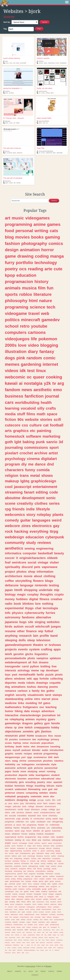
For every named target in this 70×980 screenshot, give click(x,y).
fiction (10, 419)
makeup (12, 481)
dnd (50, 464)
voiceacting (60, 914)
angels (8, 843)
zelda (18, 920)
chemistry (53, 816)
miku (53, 837)
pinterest (10, 793)
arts (8, 431)
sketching (8, 889)
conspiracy (56, 858)
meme (35, 670)
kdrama (17, 863)
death (19, 747)
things (30, 786)
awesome (10, 768)
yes (48, 828)
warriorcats (10, 819)
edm (39, 858)
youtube (39, 326)
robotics (59, 761)
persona (9, 825)
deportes (11, 683)
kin (32, 945)
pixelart (11, 453)
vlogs (51, 932)
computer (30, 553)
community (15, 543)
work (8, 654)
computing (32, 793)
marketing (51, 436)
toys (8, 675)
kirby (53, 846)
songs (33, 800)
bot (20, 887)
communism (35, 761)
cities (10, 950)
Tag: (5, 29)
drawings (42, 683)
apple (23, 912)
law (34, 739)
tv (54, 383)
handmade (22, 907)
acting (48, 819)
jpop (22, 803)
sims (41, 920)
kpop (10, 275)
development (33, 498)
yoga (18, 819)
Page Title (40, 148)
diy (24, 464)
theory (23, 902)
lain (36, 636)
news (27, 390)
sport (54, 447)
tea (24, 825)
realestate (36, 796)
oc (29, 377)
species (45, 876)
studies (50, 948)
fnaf (8, 562)
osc (42, 707)
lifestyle (43, 509)
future (54, 909)
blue (39, 816)
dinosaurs (35, 809)
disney (50, 907)
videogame (16, 313)
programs (54, 887)
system (34, 649)
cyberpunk (55, 537)
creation (42, 879)
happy (54, 935)
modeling (56, 848)
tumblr (20, 809)
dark (56, 757)
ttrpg (54, 531)
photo (31, 658)
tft (6, 153)
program (12, 464)
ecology (42, 848)
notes (6, 912)
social (32, 562)
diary (33, 351)
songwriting (59, 940)
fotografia (25, 828)
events (23, 649)
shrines (7, 914)
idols (16, 907)
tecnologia (50, 608)
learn (7, 848)
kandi (34, 851)
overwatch (54, 927)
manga (57, 256)
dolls (22, 640)
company (36, 884)
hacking (21, 531)
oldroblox (28, 937)
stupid (43, 945)
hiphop (17, 743)
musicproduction (59, 920)
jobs (19, 912)
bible (7, 858)
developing (33, 930)
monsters (9, 831)
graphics (21, 431)
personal (24, 231)
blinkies (28, 604)
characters (14, 470)
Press (43, 971)
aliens (9, 679)
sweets (19, 927)
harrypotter (38, 894)
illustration (16, 351)
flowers (38, 581)
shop (32, 572)
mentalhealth (27, 675)
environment (50, 806)
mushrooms (57, 943)
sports (11, 294)
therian (17, 828)
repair (47, 925)
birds (9, 626)
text (11, 858)
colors (36, 879)
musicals (35, 743)
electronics (42, 526)
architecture (14, 576)
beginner (53, 940)
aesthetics (14, 548)
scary (7, 869)
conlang (43, 884)
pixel (22, 736)
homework (25, 863)
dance (40, 464)
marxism (19, 932)
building (40, 904)
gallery (38, 723)
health (46, 403)
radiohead (49, 153)
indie (30, 509)
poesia (14, 953)
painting (44, 431)
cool (9, 487)
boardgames (43, 775)
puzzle (49, 675)
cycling (28, 889)
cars (9, 402)
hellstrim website (43, 58)
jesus (19, 825)
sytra (6, 61)
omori (42, 771)
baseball (32, 816)
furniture (8, 861)
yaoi (15, 675)
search (44, 843)
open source (31, 966)
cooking (54, 377)
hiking (19, 711)
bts (6, 816)
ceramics (10, 907)
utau (58, 779)
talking (60, 904)
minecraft (31, 320)
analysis (27, 858)
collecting (57, 679)
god (50, 789)
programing (17, 307)
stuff (21, 414)
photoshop (8, 930)
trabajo (50, 935)
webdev (43, 793)
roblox (26, 294)
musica (29, 288)
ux (59, 887)
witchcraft (42, 626)
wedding (50, 871)
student (55, 775)
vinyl (43, 932)
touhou (31, 687)
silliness (49, 917)
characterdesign (30, 715)
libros (33, 828)
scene (10, 503)
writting (27, 899)
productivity (40, 948)
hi (25, 846)
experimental (14, 608)
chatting (50, 863)
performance (40, 902)
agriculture (52, 937)
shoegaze (56, 917)
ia (53, 950)
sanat (24, 943)
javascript (23, 487)
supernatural (10, 837)
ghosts (41, 881)
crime (33, 899)
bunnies (22, 779)
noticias (15, 894)
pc (6, 803)
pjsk (30, 768)
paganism (54, 922)
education (26, 275)
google (44, 889)
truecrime (56, 831)
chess (9, 727)
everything (39, 531)
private (39, 932)
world (53, 853)
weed (17, 831)
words (9, 948)
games (54, 224)
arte (48, 269)
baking (28, 442)
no (6, 719)
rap (42, 670)
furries (57, 63)
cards (47, 902)
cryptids (54, 884)
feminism (20, 786)
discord (27, 567)
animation (30, 250)
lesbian (9, 786)
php (23, 932)
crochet (26, 453)
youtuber (29, 912)
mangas (51, 894)
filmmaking (34, 789)
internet (50, 364)
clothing (49, 576)
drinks (47, 940)
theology (21, 897)
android (38, 754)
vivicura (6, 151)
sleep (31, 640)
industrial (53, 902)
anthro (58, 930)
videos (12, 371)
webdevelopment (16, 662)
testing (54, 585)
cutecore (13, 425)
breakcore (41, 736)
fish (35, 662)
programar (10, 822)
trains (7, 812)
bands (54, 869)
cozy (28, 840)
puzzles (13, 739)
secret (28, 943)
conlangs (7, 935)
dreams (44, 662)
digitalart (49, 459)
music (7, 63)
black (53, 930)
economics (58, 843)
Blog (31, 971)
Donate (18, 971)
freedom (20, 846)
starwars (39, 806)
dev (52, 796)
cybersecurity (34, 613)
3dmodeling (30, 803)
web (45, 313)
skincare (46, 846)
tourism (47, 856)
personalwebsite (15, 658)
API (37, 971)
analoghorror (19, 904)
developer (52, 670)
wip (41, 631)
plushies (48, 761)
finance (31, 631)
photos (21, 572)
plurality (25, 819)
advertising (29, 897)
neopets (34, 922)
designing (22, 800)
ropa (17, 853)
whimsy (43, 861)
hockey (34, 858)
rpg (8, 509)
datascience (14, 914)
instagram (51, 897)
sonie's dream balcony (12, 58)
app (36, 679)
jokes (14, 930)
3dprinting (9, 866)
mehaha (7, 91)
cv (28, 861)
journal (52, 396)
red (50, 950)
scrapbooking (31, 935)
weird (57, 520)
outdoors (10, 800)
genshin (19, 654)
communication (24, 917)
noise (25, 743)
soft (32, 876)
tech (51, 307)
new (11, 917)
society (7, 879)
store (46, 796)
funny (30, 470)
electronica (8, 953)
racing (43, 863)
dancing (43, 687)
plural (60, 866)
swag (15, 761)
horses (24, 834)
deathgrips (63, 63)
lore (38, 604)
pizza (55, 699)
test (31, 371)
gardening (31, 364)
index (45, 948)
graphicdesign (43, 481)
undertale (46, 590)
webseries (20, 899)
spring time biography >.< (13, 88)
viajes (44, 917)
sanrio (52, 442)
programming (18, 224)
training (32, 909)
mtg (45, 935)
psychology (15, 459)
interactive (12, 715)
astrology (24, 670)
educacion (35, 537)
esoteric (14, 897)
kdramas (41, 937)
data (27, 711)
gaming (52, 237)
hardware (9, 840)
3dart (34, 902)
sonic (51, 498)
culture (36, 425)
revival (45, 894)
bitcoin (50, 786)
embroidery (42, 922)
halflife (26, 930)
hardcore (31, 871)
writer (36, 897)
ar (21, 935)
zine (21, 727)
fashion (12, 243)
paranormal (51, 768)
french (59, 912)
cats (44, 123)
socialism (59, 846)
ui (5, 948)
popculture (48, 743)
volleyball (10, 796)
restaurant (21, 848)
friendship (9, 871)
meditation (56, 907)
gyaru (52, 719)
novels (19, 754)
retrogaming (57, 822)
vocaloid (28, 408)
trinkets (33, 861)
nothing (48, 604)
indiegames (28, 764)
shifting (13, 932)
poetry (11, 269)
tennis (25, 866)
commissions (36, 447)
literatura (40, 856)
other (21, 631)
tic (59, 927)
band (54, 636)
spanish (58, 782)
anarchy (58, 881)
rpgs (30, 757)
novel (45, 816)
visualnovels (36, 695)
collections (20, 950)
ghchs (29, 654)
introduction (56, 750)
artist (53, 453)
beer (55, 948)
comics (56, 243)
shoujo (42, 950)
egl (38, 861)
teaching (51, 707)
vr (46, 645)
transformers (11, 809)
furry (10, 263)
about (38, 576)
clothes (41, 503)
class (17, 892)
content (35, 912)
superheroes (53, 892)
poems (54, 687)
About (10, 971)
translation (22, 816)
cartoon (22, 691)
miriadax (28, 881)
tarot (48, 695)
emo (58, 390)
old (55, 789)
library (40, 869)
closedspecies (25, 853)
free (54, 666)
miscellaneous (47, 930)
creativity (25, 503)
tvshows (55, 645)
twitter (18, 123)
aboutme (13, 498)
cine (49, 822)
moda (21, 683)
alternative (43, 617)
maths (48, 800)
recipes (28, 754)
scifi (57, 419)
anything (11, 636)
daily (23, 953)
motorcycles (49, 943)
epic (58, 812)
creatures (35, 927)
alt (42, 831)
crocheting (52, 914)
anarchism (34, 779)
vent (44, 789)
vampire (46, 899)
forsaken (30, 894)
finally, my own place (44, 88)
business (14, 396)
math (41, 414)
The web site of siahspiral (13, 178)
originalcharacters (33, 558)
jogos (8, 771)
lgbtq (25, 481)
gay (56, 526)
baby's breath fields (44, 118)
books (37, 237)
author (54, 856)
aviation (49, 879)
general (20, 874)
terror (36, 925)
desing (13, 927)
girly (33, 853)
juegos (56, 626)
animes (30, 719)
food (9, 231)
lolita (31, 775)
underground (8, 945)
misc (49, 782)
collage (52, 809)
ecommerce (40, 757)
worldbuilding (27, 403)
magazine (58, 894)
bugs (23, 622)
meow (58, 736)
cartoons (37, 332)
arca (11, 63)
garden (26, 892)
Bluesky (49, 966)
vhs (6, 853)
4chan (61, 945)
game (10, 256)
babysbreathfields (43, 121)
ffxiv (51, 736)
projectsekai (12, 937)
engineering (45, 548)
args (23, 831)
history (42, 281)
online (29, 699)
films (31, 414)
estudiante (49, 834)
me (31, 464)
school (12, 326)
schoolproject (9, 892)
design (12, 250)
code (54, 492)
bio (43, 691)
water (7, 881)
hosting (20, 948)
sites (49, 884)
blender (36, 750)
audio (45, 750)
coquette (55, 683)
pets (37, 567)
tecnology (38, 917)
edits (37, 943)
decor (59, 909)
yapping (21, 909)
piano (8, 750)
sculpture (22, 869)
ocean (8, 743)
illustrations (13, 912)
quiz (35, 932)
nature (11, 183)
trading (32, 834)
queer (39, 377)
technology (46, 263)
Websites (13, 11)
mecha (51, 945)
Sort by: (7, 22)
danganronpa (12, 757)
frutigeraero (30, 707)
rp (15, 727)
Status (51, 971)
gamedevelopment (18, 645)
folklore (46, 920)
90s (21, 419)
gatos (47, 703)
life (15, 183)
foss (23, 881)
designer (16, 917)
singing (40, 622)
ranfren (32, 940)
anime (40, 224)
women (54, 866)
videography (57, 840)
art (40, 93)
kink (62, 930)
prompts (41, 912)
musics (18, 937)
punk (40, 442)
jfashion (46, 731)
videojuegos (17, 339)
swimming (50, 851)
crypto (59, 594)
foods (16, 771)
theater (41, 825)
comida (43, 470)
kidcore (49, 848)
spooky (54, 912)
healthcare (52, 861)
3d (61, 442)
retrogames (9, 887)
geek (44, 927)
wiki (29, 679)
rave (6, 950)
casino (28, 945)
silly (41, 408)
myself (16, 750)
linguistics (41, 654)
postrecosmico (42, 91)
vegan (24, 935)
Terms (59, 971)
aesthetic (43, 390)
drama (39, 846)
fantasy (47, 351)
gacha (52, 881)
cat (46, 425)
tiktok (34, 840)
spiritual (40, 930)
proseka (10, 153)
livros (30, 884)
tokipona (56, 932)
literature (42, 294)
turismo (37, 843)
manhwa (46, 840)
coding (42, 256)
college (31, 806)
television (43, 640)
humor (9, 711)
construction (39, 819)
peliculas (17, 806)
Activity (9, 17)
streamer (57, 950)
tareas (21, 914)
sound (11, 853)
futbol (49, 631)
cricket (31, 843)
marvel (46, 699)
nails (57, 897)
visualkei (30, 925)
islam (15, 940)
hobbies (22, 599)
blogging (49, 345)
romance (10, 691)
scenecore (25, 739)
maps (29, 846)
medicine (11, 703)
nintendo (41, 585)
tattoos (14, 856)
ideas (47, 853)
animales (16, 861)
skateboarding (14, 699)
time (38, 950)
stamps (57, 695)
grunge (41, 800)
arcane (13, 943)
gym (47, 723)
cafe (13, 812)
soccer (10, 558)
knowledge (40, 874)
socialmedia (43, 764)
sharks (53, 793)
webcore (12, 526)
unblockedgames (41, 907)
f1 (39, 851)
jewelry (41, 782)
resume (10, 631)
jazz (58, 809)
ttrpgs (29, 608)
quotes (19, 884)
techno (21, 837)
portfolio (24, 263)
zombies (19, 943)
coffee (9, 581)
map (57, 937)
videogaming (33, 866)
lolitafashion (16, 945)
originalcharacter (29, 914)
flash (45, 803)
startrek (7, 899)
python (35, 666)
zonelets (28, 731)
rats (55, 863)
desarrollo (7, 932)
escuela (12, 816)
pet (36, 940)
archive (41, 453)
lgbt (18, 442)
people (7, 846)
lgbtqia (58, 851)
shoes (8, 834)
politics (12, 320)
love (22, 345)
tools (24, 806)
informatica (13, 553)
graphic (9, 754)
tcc (47, 825)
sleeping (11, 640)
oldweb (52, 558)
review (32, 892)
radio (9, 604)
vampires (42, 658)
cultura (37, 863)
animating (34, 937)
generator (42, 943)
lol (59, 715)
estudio (35, 881)
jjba (6, 884)
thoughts (46, 594)
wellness (42, 887)
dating (7, 904)
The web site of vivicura (12, 148)
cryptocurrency (10, 874)
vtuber (54, 562)
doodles (7, 920)
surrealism (27, 851)
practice (60, 879)
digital (34, 599)
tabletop (8, 828)
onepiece (21, 889)
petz (20, 856)
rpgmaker (38, 876)
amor (39, 803)
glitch (46, 881)
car (18, 764)
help (59, 803)
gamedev (51, 320)
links (21, 703)
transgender (13, 666)
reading (35, 269)
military (38, 935)
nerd (24, 856)
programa (32, 874)
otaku (18, 902)
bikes (13, 899)
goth (9, 442)
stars (8, 761)
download (20, 930)
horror (48, 250)
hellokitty (10, 764)
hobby (55, 727)
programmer (30, 837)
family (36, 691)
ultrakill (38, 909)
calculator (22, 922)
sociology (47, 869)
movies (22, 237)
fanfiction (34, 396)
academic (14, 869)
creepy (44, 809)
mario (59, 786)
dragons (27, 723)
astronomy (13, 617)
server (25, 884)
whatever (16, 834)
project (10, 572)
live (21, 892)
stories (46, 419)
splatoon (55, 658)
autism (19, 626)
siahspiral (7, 181)
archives (39, 899)
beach (46, 937)
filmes (29, 869)
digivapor (7, 121)
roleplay (44, 515)
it (17, 558)
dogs (10, 358)
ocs (23, 269)
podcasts (41, 828)
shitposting (51, 63)
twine (26, 747)
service (8, 856)
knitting (45, 666)
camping (12, 902)
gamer (48, 831)
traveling (55, 747)
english (10, 695)
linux (41, 371)
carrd (25, 666)
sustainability (36, 889)
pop (40, 840)
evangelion (28, 904)
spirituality (59, 153)
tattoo (29, 902)
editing (42, 492)
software (33, 436)
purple (15, 889)
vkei (33, 747)
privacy (55, 739)
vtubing (61, 932)
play (6, 902)
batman (25, 887)
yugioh (33, 943)
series (54, 503)
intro (37, 699)
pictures (38, 768)
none (23, 771)
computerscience (48, 812)
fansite (55, 723)
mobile (42, 866)
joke (40, 927)
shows (47, 475)
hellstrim (40, 61)
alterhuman (9, 876)
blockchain (9, 863)
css (25, 425)
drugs (59, 861)
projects (11, 649)
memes (41, 63)
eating (27, 876)
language (27, 585)
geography (23, 796)
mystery (41, 719)
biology (10, 594)
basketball (45, 553)
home (30, 736)
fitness (44, 599)
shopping (31, 590)
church (34, 904)
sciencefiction (41, 871)
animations (18, 687)
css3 (16, 887)
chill (34, 869)
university (12, 884)
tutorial (27, 953)
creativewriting (9, 940)
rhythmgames (31, 907)
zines (26, 526)
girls (21, 782)
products (33, 948)
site (31, 622)
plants (58, 515)
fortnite (44, 679)
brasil (27, 809)
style (54, 764)
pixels (59, 675)
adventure (48, 711)
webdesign (14, 537)
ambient (52, 876)
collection (20, 822)
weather (60, 837)
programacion (19, 281)
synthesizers (9, 909)
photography (34, 243)
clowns (20, 793)
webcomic (15, 377)
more (43, 940)
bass (12, 935)
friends (18, 509)
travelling (40, 786)
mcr (27, 822)
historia (13, 848)
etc (33, 431)
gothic (51, 691)
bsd (34, 846)
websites (53, 622)
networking (18, 871)
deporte (23, 775)
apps (57, 649)
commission (29, 932)
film (42, 288)
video (33, 345)
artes (48, 887)
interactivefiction (47, 909)
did (32, 863)
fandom (12, 390)
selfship (23, 920)
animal (12, 904)
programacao (28, 879)
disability (15, 922)
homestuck (15, 436)
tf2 (6, 739)
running (51, 771)
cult (25, 925)
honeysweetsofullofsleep (45, 151)
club (47, 932)
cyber (33, 822)
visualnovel (60, 876)
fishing (23, 861)
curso (13, 846)
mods (54, 879)
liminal (27, 909)
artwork (59, 853)
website (32, 419)
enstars (46, 837)
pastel (55, 819)
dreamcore (43, 747)
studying (32, 771)
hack (24, 927)
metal (35, 475)
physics (18, 613)
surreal (61, 863)
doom (16, 803)
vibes (39, 945)
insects (15, 843)
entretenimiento (18, 925)
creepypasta (42, 727)
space (52, 414)
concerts (48, 912)
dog (7, 687)
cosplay (33, 594)
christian (21, 876)
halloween (40, 853)
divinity (19, 183)
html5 (18, 590)
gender (56, 945)
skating (18, 840)
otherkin (36, 831)
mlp (57, 590)
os (6, 907)
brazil (26, 874)
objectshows (13, 731)
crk (48, 927)
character (22, 894)
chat (38, 608)
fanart (29, 492)
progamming (51, 754)
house (16, 909)
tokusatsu (7, 943)
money (10, 599)
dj (27, 848)
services (20, 812)
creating (7, 927)
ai (21, 383)
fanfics (19, 953)
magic (21, 594)
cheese (29, 927)
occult (29, 626)
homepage (23, 843)
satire (48, 922)
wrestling (30, 782)
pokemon (20, 153)
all (30, 662)
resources (11, 736)
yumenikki (23, 63)
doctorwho (26, 940)
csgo (22, 945)
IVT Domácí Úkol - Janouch (14, 118)
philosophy (16, 301)
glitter (14, 950)
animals (13, 288)
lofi (35, 945)
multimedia (54, 825)
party (32, 917)
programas (32, 825)
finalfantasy (44, 914)
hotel (6, 937)
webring (17, 935)
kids (60, 892)
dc (24, 840)
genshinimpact (15, 881)
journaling (14, 447)
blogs (49, 581)
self (42, 935)
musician (14, 948)
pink (21, 358)
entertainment (45, 487)
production (11, 775)
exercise (29, 920)
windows (20, 679)
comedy (12, 520)
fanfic (40, 675)
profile (44, 636)
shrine (23, 761)
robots (31, 683)
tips (39, 940)
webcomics (15, 515)
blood (41, 897)
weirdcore (19, 562)
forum (29, 831)
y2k (14, 63)
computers (16, 332)
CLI (25, 971)
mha (47, 945)
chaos (38, 914)
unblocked (21, 789)
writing (48, 93)
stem (46, 950)
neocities (8, 894)
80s (54, 800)
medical (40, 834)
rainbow (41, 925)
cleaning (61, 856)
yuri (23, 757)
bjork (18, 63)
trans (24, 475)
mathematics (13, 707)
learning (12, 408)
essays (35, 711)
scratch (9, 789)
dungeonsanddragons (30, 950)
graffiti (50, 889)
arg (61, 383)
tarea (6, 917)
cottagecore (60, 948)
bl (31, 819)
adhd (23, 937)
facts (51, 920)
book (17, 604)
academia (17, 866)
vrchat (13, 920)
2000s (11, 345)
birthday (10, 747)
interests (10, 670)
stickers (29, 812)
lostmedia (53, 899)
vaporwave (50, 567)
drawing (25, 256)
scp (58, 935)
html (33, 301)
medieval (44, 892)
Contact (35, 975)
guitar (25, 520)
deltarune (12, 585)
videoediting (57, 828)
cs (45, 897)
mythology (43, 739)
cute (58, 269)
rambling (36, 920)
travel (34, 313)
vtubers (52, 803)
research (25, 636)
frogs (48, 866)
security (21, 695)
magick (28, 922)
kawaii (11, 383)
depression (46, 858)
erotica (61, 884)
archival (20, 940)
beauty (59, 553)
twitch (29, 727)
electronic (10, 779)
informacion (49, 874)
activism (22, 768)
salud (50, 843)
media (10, 414)
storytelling (23, 581)
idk (23, 371)
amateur (11, 93)
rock (9, 531)
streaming (14, 492)
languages (41, 520)
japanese (11, 622)
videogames (37, 218)
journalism (49, 715)
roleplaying (17, 719)
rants (59, 899)
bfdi (50, 757)
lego (61, 819)
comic (49, 358)
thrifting (19, 879)
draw (7, 851)
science (37, 307)
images (8, 806)
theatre (38, 645)
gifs (37, 731)
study (31, 543)
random (34, 358)
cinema (33, 459)
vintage (43, 562)
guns (55, 889)
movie (28, 576)
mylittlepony (8, 925)
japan (9, 590)
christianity (11, 782)
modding (31, 703)
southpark (41, 822)
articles (59, 902)
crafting (47, 649)
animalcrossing (54, 925)
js (14, 825)
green (43, 851)
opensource (33, 848)
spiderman (53, 904)
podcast (26, 750)
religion (12, 475)
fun (50, 288)
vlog (39, 837)
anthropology (33, 887)
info (8, 613)
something (8, 922)
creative (56, 599)
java (10, 803)
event (36, 812)
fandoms (28, 617)
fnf (40, 703)
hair (25, 871)
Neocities (21, 966)
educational (48, 779)
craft (59, 800)
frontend (46, 904)
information (45, 572)
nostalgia (33, 383)
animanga (31, 856)
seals (62, 935)
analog (13, 879)
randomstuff (26, 948)
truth (15, 876)
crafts (51, 408)
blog (9, 237)
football (57, 425)
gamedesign (13, 723)
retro (25, 326)
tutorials (57, 874)
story (31, 515)
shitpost (7, 897)
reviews (44, 543)
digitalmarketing (16, 851)
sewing (30, 548)
